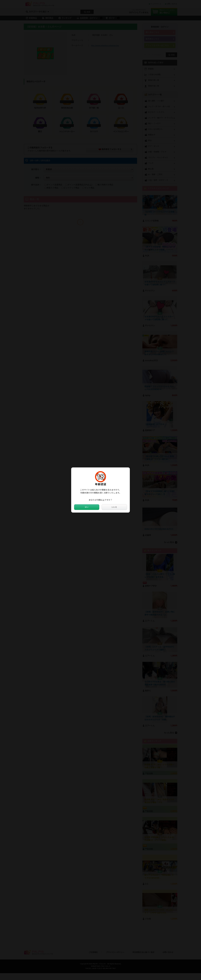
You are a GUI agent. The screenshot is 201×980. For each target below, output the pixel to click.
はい (87, 507)
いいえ (114, 507)
